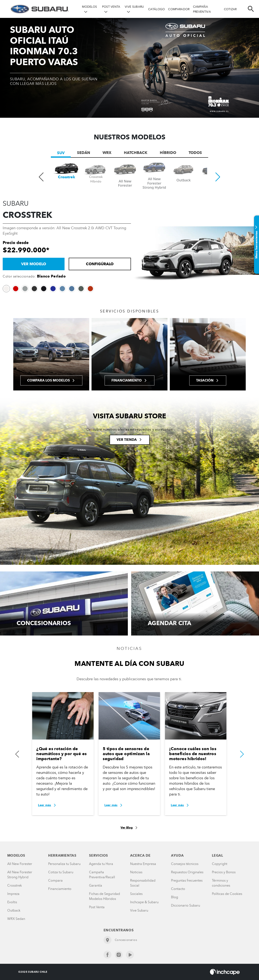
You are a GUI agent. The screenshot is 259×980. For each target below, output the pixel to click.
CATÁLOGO (157, 9)
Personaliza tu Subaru (64, 864)
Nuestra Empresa (143, 864)
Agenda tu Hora (101, 864)
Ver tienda (130, 440)
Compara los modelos (51, 380)
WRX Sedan (16, 919)
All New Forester (20, 864)
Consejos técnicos (185, 864)
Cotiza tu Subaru (61, 872)
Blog (175, 897)
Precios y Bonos (224, 872)
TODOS (195, 153)
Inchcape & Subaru (144, 902)
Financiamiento (129, 380)
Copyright (220, 864)
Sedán (84, 153)
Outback (14, 910)
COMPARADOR (179, 9)
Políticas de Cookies (227, 894)
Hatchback (136, 153)
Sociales (136, 894)
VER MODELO (34, 264)
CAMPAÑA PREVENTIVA (202, 9)
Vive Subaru (139, 910)
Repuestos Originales (187, 872)
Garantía (96, 885)
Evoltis (12, 902)
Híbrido (168, 153)
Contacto (178, 889)
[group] (67, 176)
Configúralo (100, 264)
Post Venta (97, 907)
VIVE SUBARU (134, 7)
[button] (218, 176)
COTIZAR (230, 9)
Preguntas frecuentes (187, 880)
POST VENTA (111, 7)
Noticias (136, 872)
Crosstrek (15, 885)
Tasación (208, 380)
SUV (61, 153)
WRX (107, 153)
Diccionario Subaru (186, 905)
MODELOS (89, 7)
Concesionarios (120, 940)
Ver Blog (129, 828)
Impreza (13, 894)
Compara (55, 880)
